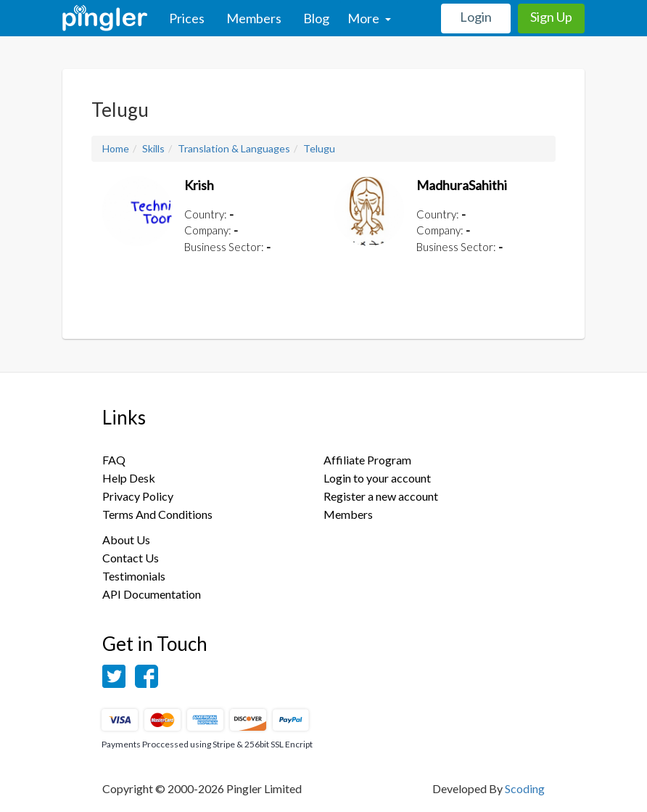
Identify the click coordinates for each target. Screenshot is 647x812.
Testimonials (134, 576)
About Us (126, 540)
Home (116, 148)
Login (476, 17)
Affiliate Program (367, 460)
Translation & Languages (234, 148)
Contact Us (131, 558)
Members (254, 18)
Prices (187, 18)
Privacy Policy (138, 496)
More (369, 18)
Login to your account (377, 478)
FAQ (114, 460)
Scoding (525, 788)
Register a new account (381, 496)
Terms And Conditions (157, 514)
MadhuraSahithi (462, 185)
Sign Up (551, 17)
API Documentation (152, 594)
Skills (153, 148)
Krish (199, 185)
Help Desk (129, 478)
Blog (316, 18)
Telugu (319, 148)
